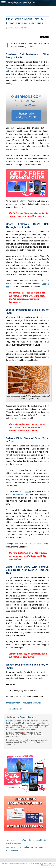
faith (7, 71)
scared (28, 492)
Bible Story (18, 709)
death (46, 629)
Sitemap (46, 863)
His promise (17, 495)
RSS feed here (29, 742)
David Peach (13, 28)
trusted (15, 415)
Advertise (52, 865)
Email (26, 28)
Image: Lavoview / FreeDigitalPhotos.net (23, 703)
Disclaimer (45, 865)
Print (21, 28)
